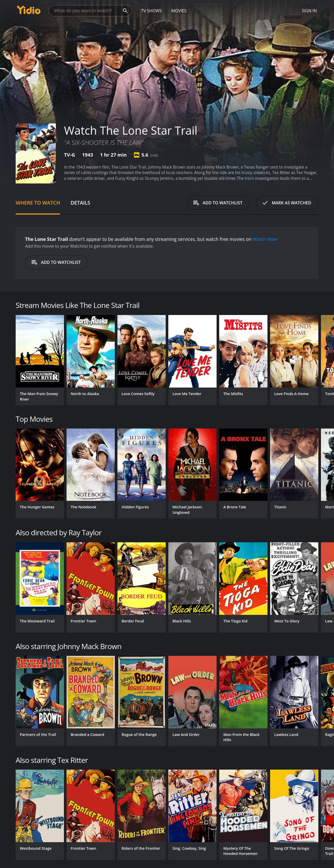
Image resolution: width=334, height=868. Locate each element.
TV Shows (151, 11)
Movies (179, 11)
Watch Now (265, 239)
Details (80, 203)
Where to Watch (38, 203)
